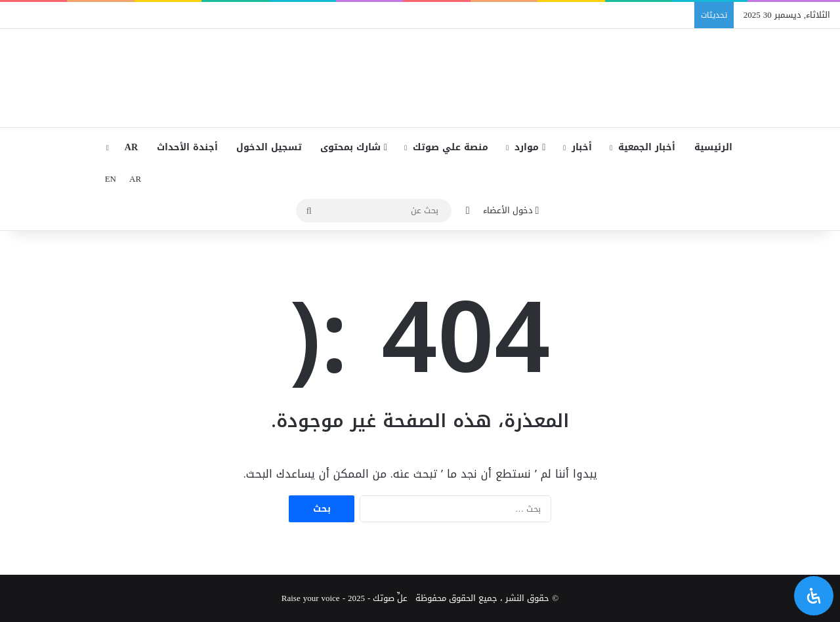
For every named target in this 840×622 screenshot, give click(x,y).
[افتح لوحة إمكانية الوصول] (814, 596)
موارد (530, 147)
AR (131, 147)
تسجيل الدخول (269, 147)
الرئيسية (713, 147)
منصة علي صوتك (451, 147)
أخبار (582, 147)
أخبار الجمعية (647, 147)
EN (111, 179)
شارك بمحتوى (354, 147)
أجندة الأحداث (187, 147)
